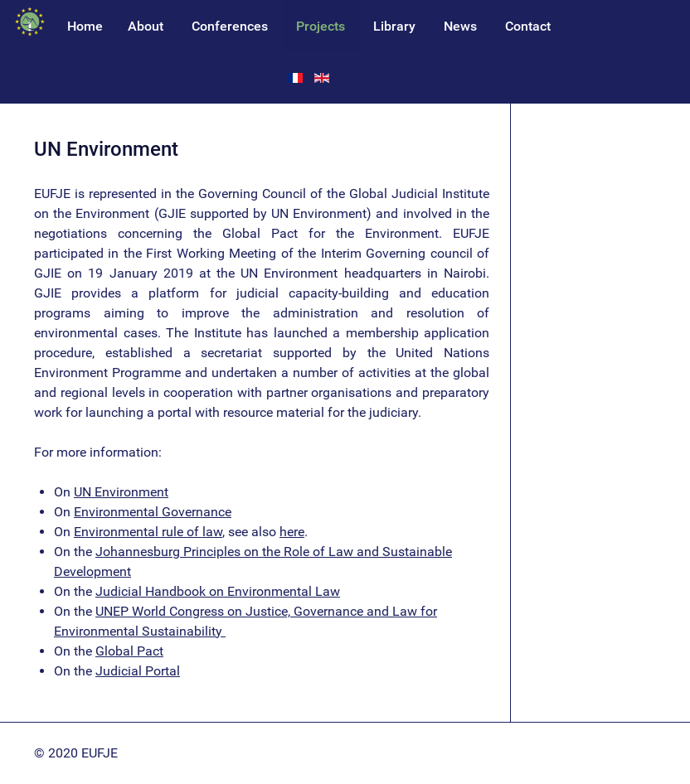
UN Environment (121, 492)
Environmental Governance (153, 512)
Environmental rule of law (148, 532)
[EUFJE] (30, 22)
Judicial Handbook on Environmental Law (218, 591)
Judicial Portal (138, 671)
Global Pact (129, 651)
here (292, 532)
